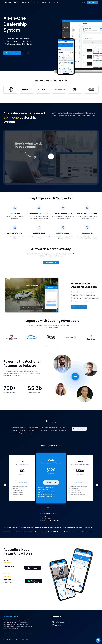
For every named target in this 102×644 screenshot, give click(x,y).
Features (43, 2)
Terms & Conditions (9, 634)
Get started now (22, 482)
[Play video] (51, 156)
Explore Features (79, 307)
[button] (47, 96)
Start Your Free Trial (12, 53)
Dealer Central (29, 634)
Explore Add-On (51, 262)
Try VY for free (93, 2)
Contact (57, 2)
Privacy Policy (19, 634)
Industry (34, 2)
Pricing (50, 2)
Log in (83, 2)
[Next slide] (97, 485)
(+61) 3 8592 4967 (59, 622)
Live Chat (56, 625)
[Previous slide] (5, 485)
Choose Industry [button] (78, 429)
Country (25, 2)
